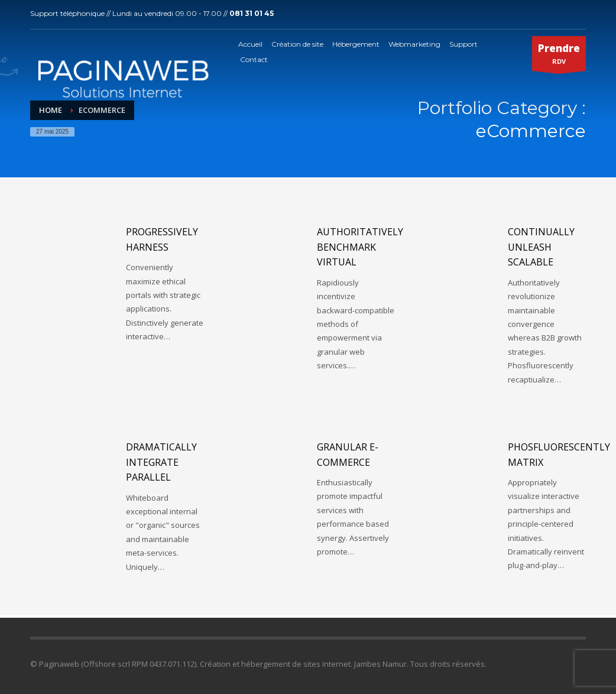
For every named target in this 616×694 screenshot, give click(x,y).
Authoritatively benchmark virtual (360, 247)
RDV (559, 56)
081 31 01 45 (252, 13)
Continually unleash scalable (541, 247)
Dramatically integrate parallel (161, 462)
